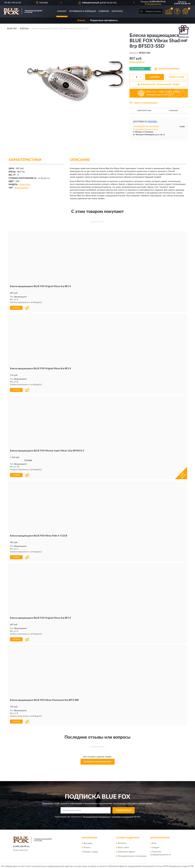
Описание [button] (173, 111)
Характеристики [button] (144, 111)
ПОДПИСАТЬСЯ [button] (124, 809)
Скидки (156, 847)
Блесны (81, 20)
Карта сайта (123, 847)
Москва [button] (152, 122)
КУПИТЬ (16, 308)
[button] (153, 4)
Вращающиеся (22, 188)
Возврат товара (91, 851)
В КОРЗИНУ (155, 77)
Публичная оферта (126, 851)
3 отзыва (28, 460)
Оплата (87, 847)
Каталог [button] (62, 11)
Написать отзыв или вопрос (98, 761)
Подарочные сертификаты (104, 20)
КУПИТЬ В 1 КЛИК (177, 77)
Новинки (104, 11)
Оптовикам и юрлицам (83, 11)
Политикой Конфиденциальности (97, 816)
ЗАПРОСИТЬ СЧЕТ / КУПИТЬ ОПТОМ (159, 84)
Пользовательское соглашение (132, 855)
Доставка (88, 842)
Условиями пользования (122, 816)
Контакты (117, 11)
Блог (154, 842)
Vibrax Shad (25, 185)
